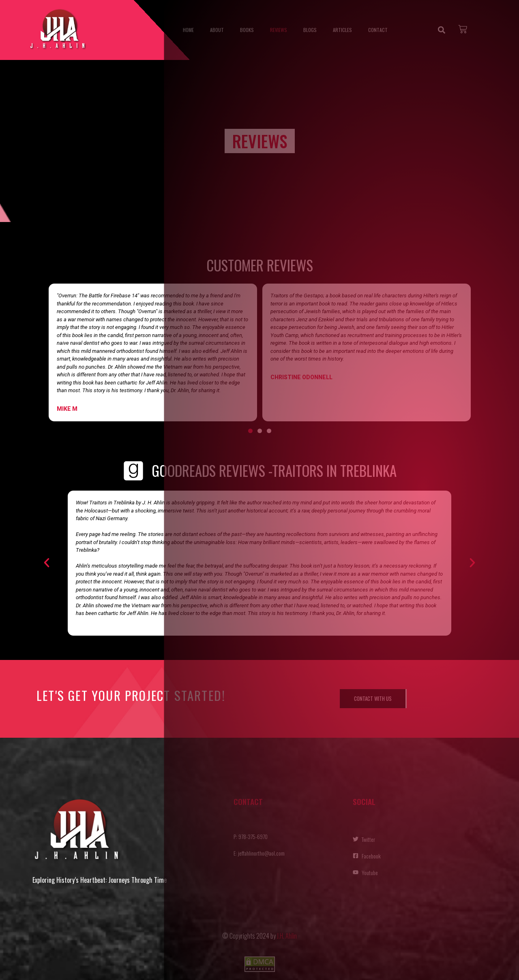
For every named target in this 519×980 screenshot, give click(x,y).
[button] (47, 563)
